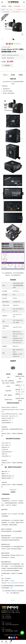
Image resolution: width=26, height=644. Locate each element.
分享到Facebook (7, 44)
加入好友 (22, 633)
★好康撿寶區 (17, 6)
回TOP (13, 600)
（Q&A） (11, 588)
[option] (13, 25)
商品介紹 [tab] (5, 75)
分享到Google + (10, 44)
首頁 (4, 10)
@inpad (12, 581)
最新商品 (4, 6)
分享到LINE (12, 44)
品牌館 (10, 6)
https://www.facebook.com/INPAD (16, 583)
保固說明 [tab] (21, 75)
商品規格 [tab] (13, 75)
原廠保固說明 (13, 490)
